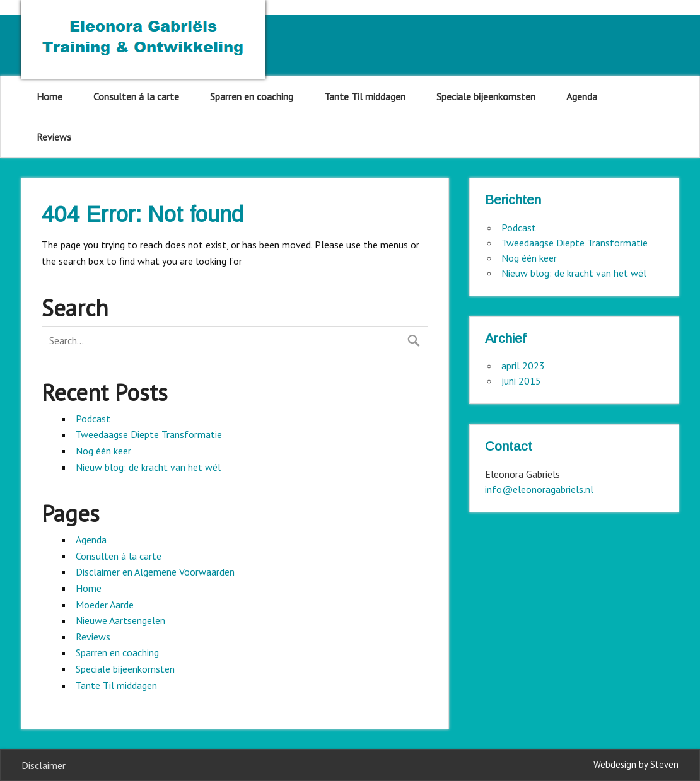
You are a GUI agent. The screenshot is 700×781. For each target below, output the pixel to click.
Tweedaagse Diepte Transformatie (149, 434)
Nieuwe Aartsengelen (120, 620)
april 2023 (523, 366)
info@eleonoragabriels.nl (539, 489)
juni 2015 (521, 381)
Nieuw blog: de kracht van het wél (148, 467)
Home (50, 96)
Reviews (54, 137)
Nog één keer (103, 451)
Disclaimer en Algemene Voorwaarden (155, 572)
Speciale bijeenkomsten (486, 96)
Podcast (93, 419)
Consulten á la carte (136, 96)
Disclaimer (44, 765)
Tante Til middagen (365, 96)
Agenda (582, 96)
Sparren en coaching (252, 96)
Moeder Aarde (105, 605)
